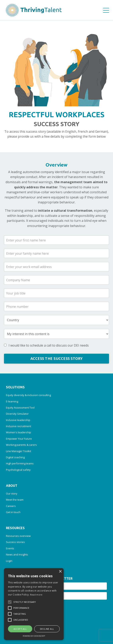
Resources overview (18, 536)
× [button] (60, 572)
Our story (12, 493)
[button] (10, 602)
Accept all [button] (20, 629)
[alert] (34, 604)
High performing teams (20, 463)
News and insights (17, 554)
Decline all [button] (47, 629)
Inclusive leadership (18, 420)
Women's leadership (19, 432)
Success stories (15, 542)
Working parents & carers (21, 445)
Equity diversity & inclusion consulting (28, 395)
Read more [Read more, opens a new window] (36, 595)
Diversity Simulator (17, 414)
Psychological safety (18, 470)
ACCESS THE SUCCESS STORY (57, 358)
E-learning (12, 401)
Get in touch (13, 512)
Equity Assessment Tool (20, 408)
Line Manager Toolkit (19, 451)
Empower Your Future (19, 439)
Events (10, 548)
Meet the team (15, 500)
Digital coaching (15, 457)
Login (9, 561)
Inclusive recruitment (19, 426)
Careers (11, 506)
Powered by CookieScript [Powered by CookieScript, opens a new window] (34, 636)
